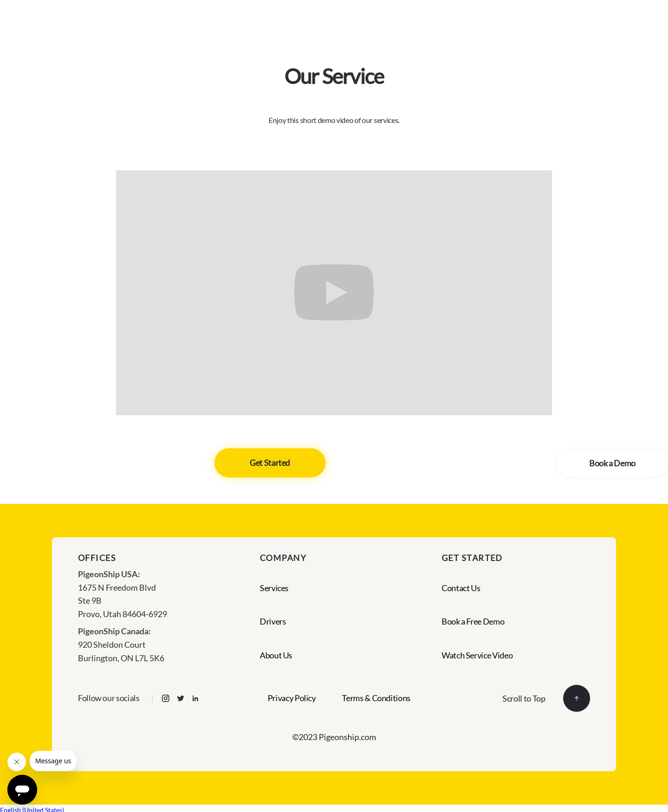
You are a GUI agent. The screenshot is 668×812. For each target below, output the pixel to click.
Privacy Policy (292, 698)
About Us (276, 655)
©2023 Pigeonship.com (334, 737)
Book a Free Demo (473, 621)
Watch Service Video (477, 655)
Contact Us (461, 588)
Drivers (273, 621)
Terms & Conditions (376, 698)
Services (274, 588)
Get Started (270, 463)
